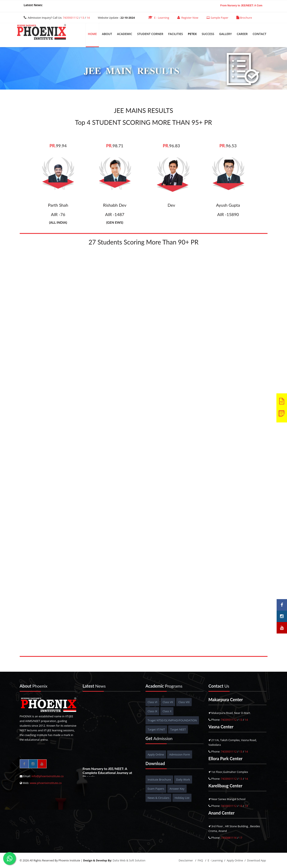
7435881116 (229, 838)
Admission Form (180, 754)
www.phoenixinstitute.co (46, 783)
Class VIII (184, 702)
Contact (260, 34)
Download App (256, 860)
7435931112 (71, 18)
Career (242, 34)
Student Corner (150, 34)
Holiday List (182, 798)
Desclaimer (186, 860)
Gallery (226, 34)
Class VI (153, 702)
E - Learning (159, 18)
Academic (125, 34)
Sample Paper (217, 18)
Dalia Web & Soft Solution (129, 860)
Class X (167, 711)
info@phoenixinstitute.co (48, 776)
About (107, 34)
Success (208, 34)
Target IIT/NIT (156, 729)
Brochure (244, 18)
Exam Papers (156, 789)
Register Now (188, 18)
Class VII (168, 702)
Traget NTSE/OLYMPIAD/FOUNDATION (172, 720)
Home (92, 34)
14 (88, 18)
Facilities (175, 34)
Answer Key (177, 789)
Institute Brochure (159, 780)
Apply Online (156, 754)
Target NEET (178, 729)
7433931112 (229, 720)
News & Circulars (159, 798)
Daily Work (183, 780)
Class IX (153, 711)
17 (241, 838)
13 (83, 18)
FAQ (201, 860)
